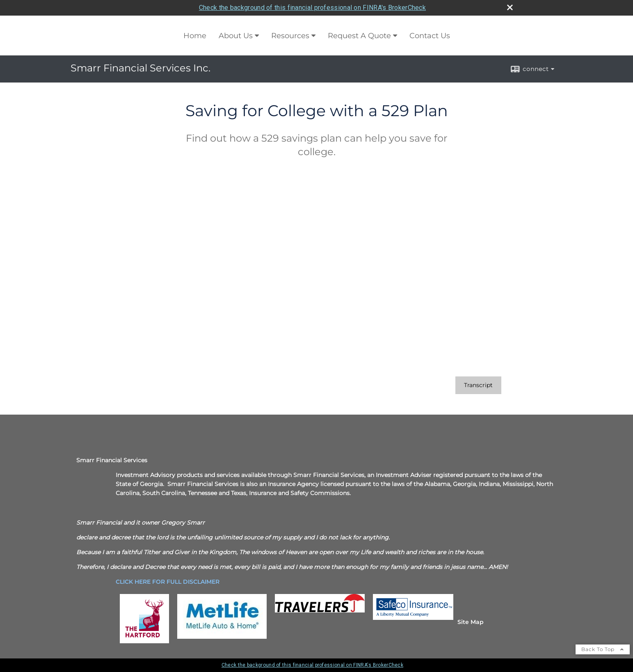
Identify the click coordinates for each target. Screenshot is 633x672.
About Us (236, 36)
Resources (290, 36)
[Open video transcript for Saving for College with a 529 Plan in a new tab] (478, 385)
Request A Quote (359, 36)
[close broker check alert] (510, 7)
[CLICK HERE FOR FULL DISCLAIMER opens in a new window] (168, 582)
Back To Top (603, 649)
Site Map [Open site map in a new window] (471, 622)
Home (195, 36)
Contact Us (430, 36)
